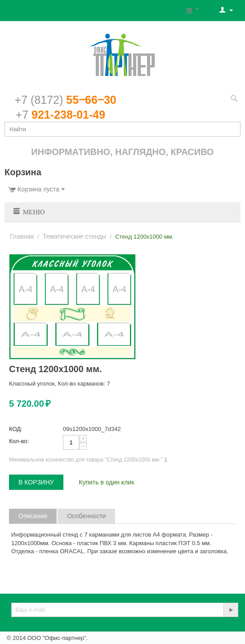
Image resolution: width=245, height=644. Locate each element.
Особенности (86, 516)
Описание (33, 516)
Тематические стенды (75, 236)
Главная (22, 236)
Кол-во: (19, 441)
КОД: (16, 429)
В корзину (36, 482)
